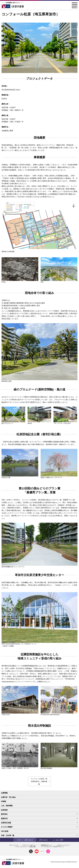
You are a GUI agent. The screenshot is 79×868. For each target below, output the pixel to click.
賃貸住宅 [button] (39, 818)
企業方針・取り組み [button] (8, 797)
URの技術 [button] (5, 831)
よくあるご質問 (58, 840)
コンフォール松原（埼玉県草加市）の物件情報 (39, 781)
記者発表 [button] (4, 810)
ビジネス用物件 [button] (39, 827)
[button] (75, 3)
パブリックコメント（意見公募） (26, 847)
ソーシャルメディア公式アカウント (52, 847)
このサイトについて (63, 845)
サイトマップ (14, 845)
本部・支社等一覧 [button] (39, 835)
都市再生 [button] (39, 814)
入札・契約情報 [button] (7, 806)
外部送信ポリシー (47, 845)
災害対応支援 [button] (39, 823)
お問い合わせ (43, 840)
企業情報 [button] (4, 793)
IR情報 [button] (3, 801)
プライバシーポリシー (29, 845)
